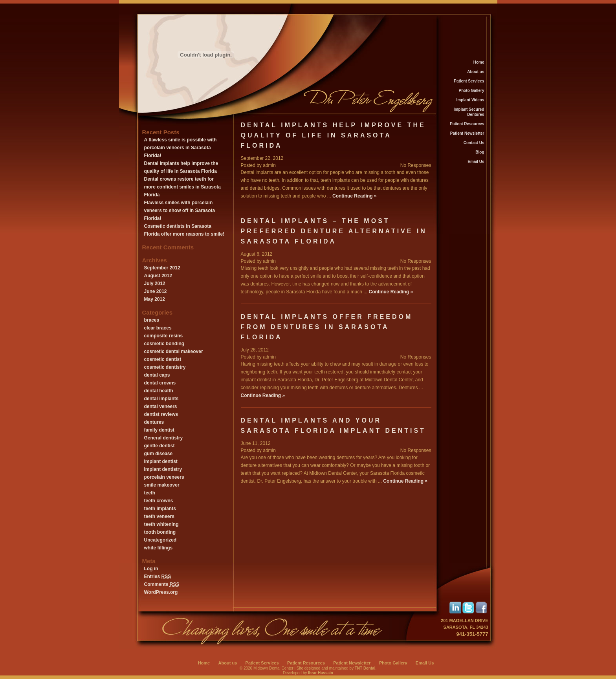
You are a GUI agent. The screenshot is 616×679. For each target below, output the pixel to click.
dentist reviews (161, 414)
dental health (159, 391)
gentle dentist (159, 446)
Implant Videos (470, 100)
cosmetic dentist (163, 359)
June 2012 (156, 291)
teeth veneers (159, 516)
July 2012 (155, 284)
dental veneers (161, 406)
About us (476, 72)
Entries (158, 577)
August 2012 (158, 276)
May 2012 (155, 299)
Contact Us (474, 143)
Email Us (476, 162)
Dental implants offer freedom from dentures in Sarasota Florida (327, 327)
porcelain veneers (164, 477)
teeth (150, 493)
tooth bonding (160, 532)
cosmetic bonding (164, 344)
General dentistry (164, 438)
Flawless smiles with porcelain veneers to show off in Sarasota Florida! (180, 210)
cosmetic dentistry (165, 367)
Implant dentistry (163, 469)
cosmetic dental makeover (174, 351)
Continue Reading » (355, 196)
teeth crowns (159, 501)
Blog (480, 152)
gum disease (159, 454)
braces (152, 320)
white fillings (159, 548)
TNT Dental (365, 668)
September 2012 (162, 268)
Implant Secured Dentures (469, 112)
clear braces (158, 328)
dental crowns (160, 383)
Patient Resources (467, 124)
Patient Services (469, 81)
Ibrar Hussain (321, 673)
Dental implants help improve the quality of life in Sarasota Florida (333, 135)
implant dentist (161, 461)
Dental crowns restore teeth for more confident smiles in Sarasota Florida (182, 187)
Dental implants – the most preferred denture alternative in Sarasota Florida (334, 231)
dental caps (157, 375)
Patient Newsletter (467, 133)
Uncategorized (160, 540)
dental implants (161, 399)
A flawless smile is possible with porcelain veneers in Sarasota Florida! (181, 148)
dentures (154, 422)
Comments (162, 584)
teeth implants (160, 509)
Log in (151, 569)
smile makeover (162, 485)
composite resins (164, 336)
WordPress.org (161, 592)
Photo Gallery (471, 91)
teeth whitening (161, 524)
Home (479, 62)
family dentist (159, 430)
